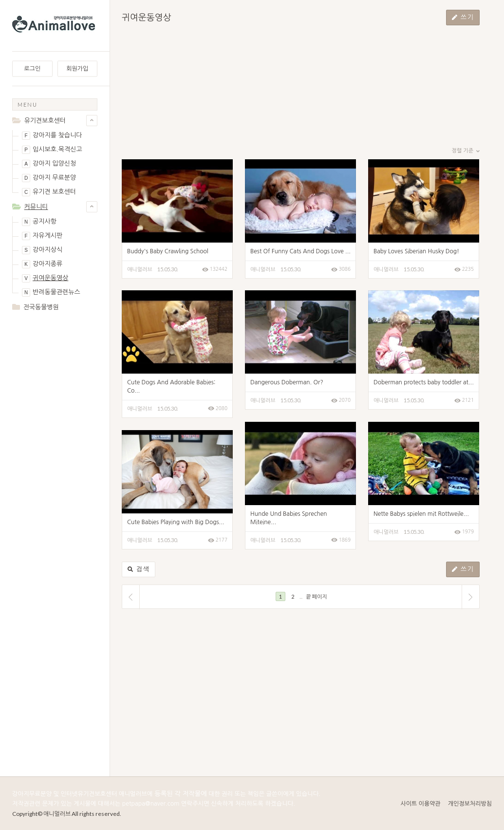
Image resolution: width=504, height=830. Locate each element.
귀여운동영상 (45, 278)
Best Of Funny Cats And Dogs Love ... (300, 251)
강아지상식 (42, 250)
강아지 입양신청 (49, 164)
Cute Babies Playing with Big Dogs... (176, 522)
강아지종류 (42, 264)
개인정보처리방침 (470, 804)
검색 (139, 569)
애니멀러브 (140, 270)
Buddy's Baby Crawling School (168, 251)
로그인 (32, 69)
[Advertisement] (55, 358)
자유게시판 (42, 236)
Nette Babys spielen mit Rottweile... (421, 514)
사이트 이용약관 (420, 804)
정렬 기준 (466, 151)
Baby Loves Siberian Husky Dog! (416, 251)
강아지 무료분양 (49, 178)
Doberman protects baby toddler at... (424, 382)
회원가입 (77, 69)
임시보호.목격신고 (52, 150)
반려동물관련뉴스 (51, 292)
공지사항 (39, 222)
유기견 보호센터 (49, 192)
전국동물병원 (41, 307)
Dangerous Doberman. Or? (287, 382)
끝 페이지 (316, 596)
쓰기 (463, 18)
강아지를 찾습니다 (52, 136)
